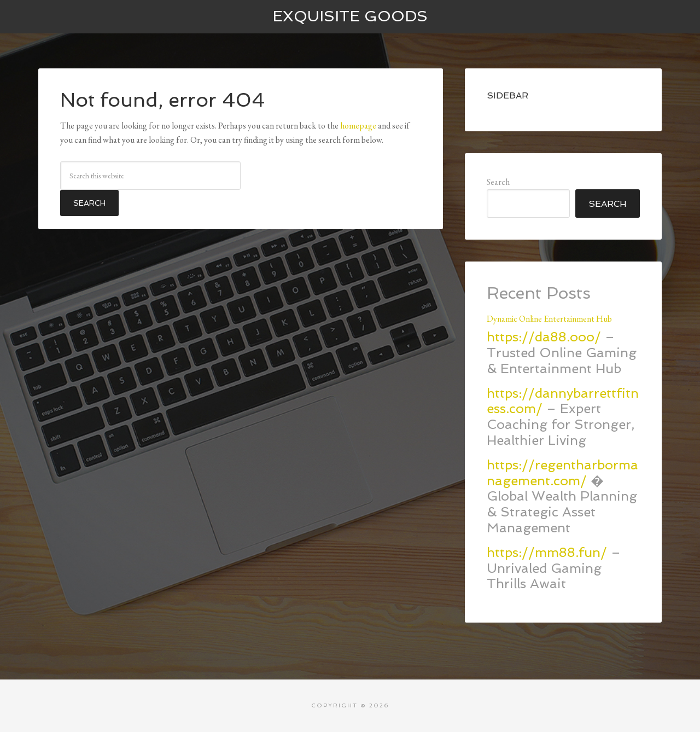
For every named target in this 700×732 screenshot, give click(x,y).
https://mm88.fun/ (547, 552)
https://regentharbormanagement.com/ (562, 473)
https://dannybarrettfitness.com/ (563, 401)
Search (498, 182)
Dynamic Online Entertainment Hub (549, 319)
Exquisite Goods (350, 16)
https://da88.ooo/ (544, 337)
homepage (358, 126)
